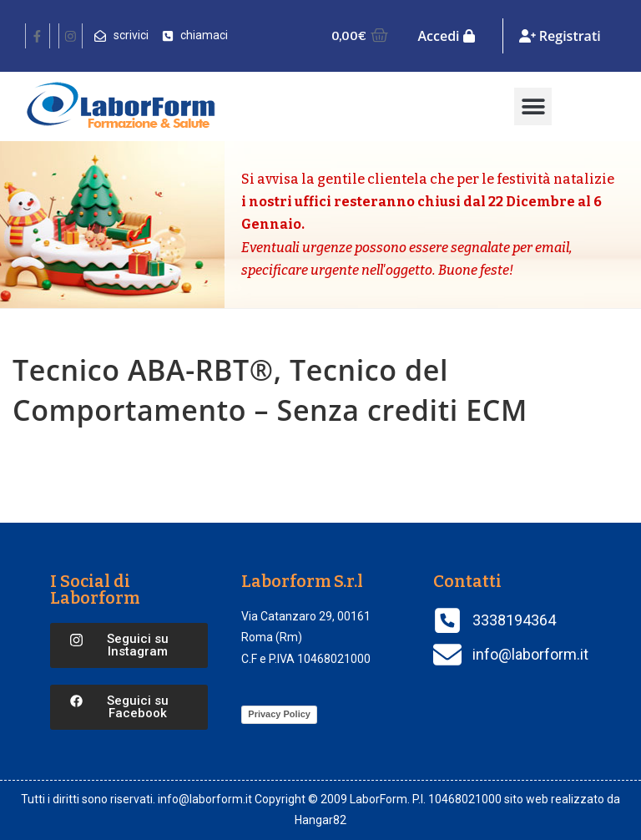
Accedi (446, 36)
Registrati (560, 36)
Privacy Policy (279, 714)
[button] (533, 106)
